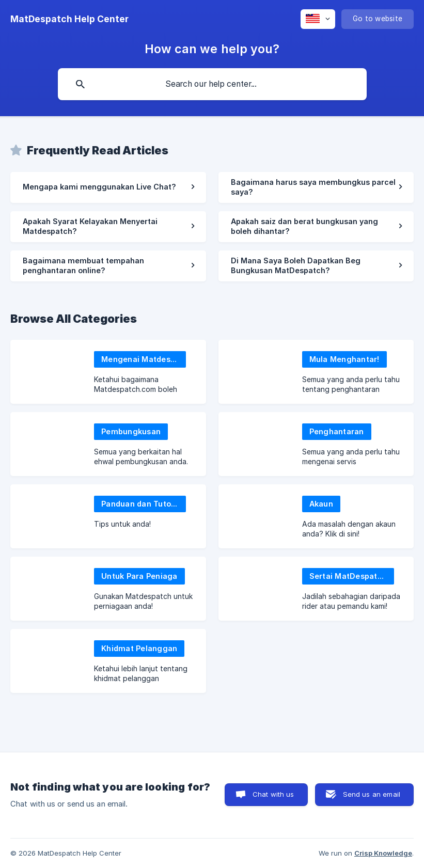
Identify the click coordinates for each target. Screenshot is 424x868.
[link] (108, 187)
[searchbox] (212, 84)
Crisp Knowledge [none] (383, 853)
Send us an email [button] (372, 794)
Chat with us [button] (273, 794)
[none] (69, 19)
